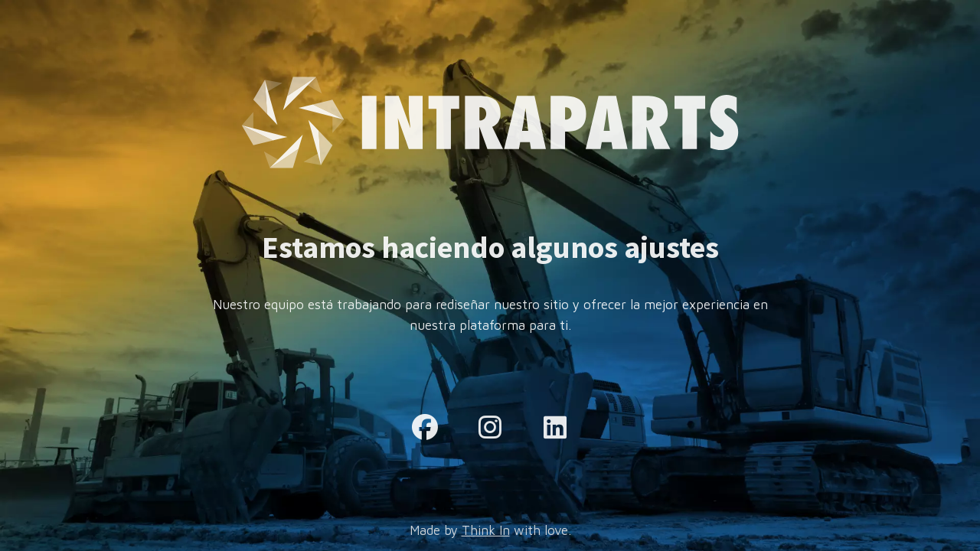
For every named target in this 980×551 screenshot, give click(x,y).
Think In (486, 530)
